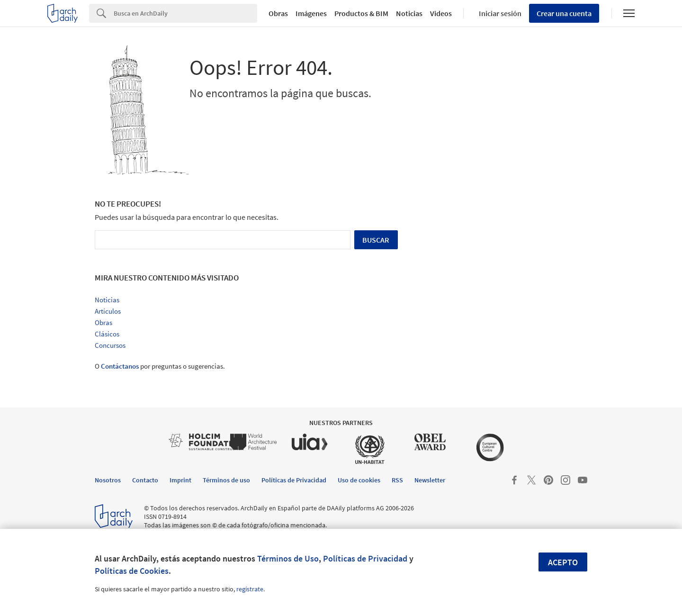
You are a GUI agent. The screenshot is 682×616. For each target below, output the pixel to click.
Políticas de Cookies (132, 571)
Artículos (108, 311)
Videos (441, 13)
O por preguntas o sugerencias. (160, 366)
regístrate (250, 589)
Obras (278, 13)
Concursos (110, 345)
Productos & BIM (361, 13)
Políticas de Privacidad (365, 558)
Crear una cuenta (564, 13)
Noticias (409, 13)
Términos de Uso (288, 558)
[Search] (185, 13)
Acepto (563, 562)
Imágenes (311, 13)
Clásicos (107, 334)
